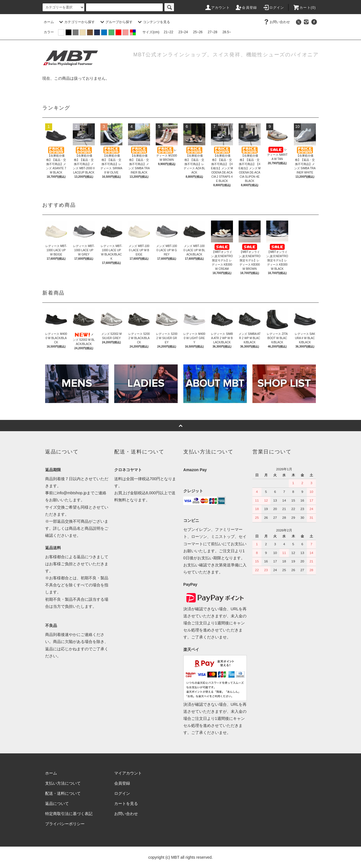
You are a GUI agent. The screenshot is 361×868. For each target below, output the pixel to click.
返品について (57, 804)
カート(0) (304, 8)
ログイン (273, 8)
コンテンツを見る (153, 22)
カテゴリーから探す (76, 22)
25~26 (198, 32)
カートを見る (126, 804)
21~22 (168, 32)
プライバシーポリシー (65, 824)
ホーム (49, 22)
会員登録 (246, 8)
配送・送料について (63, 793)
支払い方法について (63, 783)
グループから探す (116, 22)
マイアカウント (128, 773)
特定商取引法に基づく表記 (69, 814)
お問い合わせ (276, 22)
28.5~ (227, 32)
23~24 (183, 32)
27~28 (213, 32)
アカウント (217, 8)
